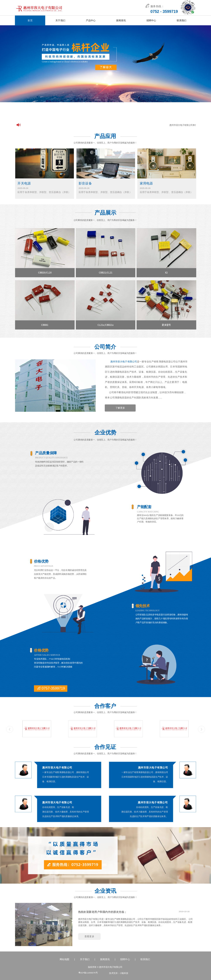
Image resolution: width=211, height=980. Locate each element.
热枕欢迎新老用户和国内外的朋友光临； (103, 912)
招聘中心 (151, 20)
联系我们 (182, 20)
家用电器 (146, 183)
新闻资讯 (121, 20)
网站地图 (64, 960)
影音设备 (85, 183)
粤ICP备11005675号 (88, 973)
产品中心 (91, 20)
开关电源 (24, 183)
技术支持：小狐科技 (119, 973)
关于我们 (60, 20)
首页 (30, 20)
